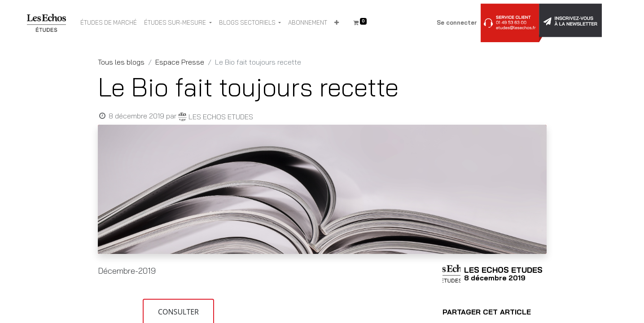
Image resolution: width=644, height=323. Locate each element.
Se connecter (457, 22)
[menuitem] (109, 23)
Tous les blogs (121, 62)
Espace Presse (180, 62)
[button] (337, 23)
